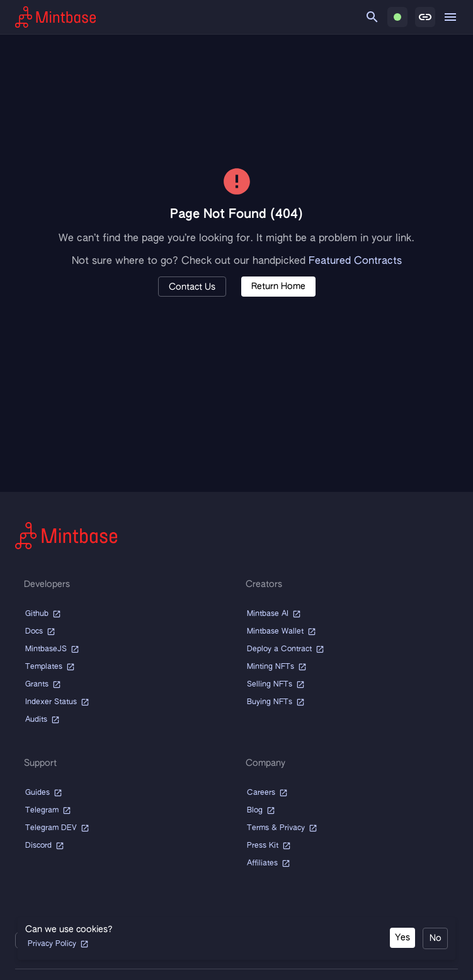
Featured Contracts (355, 261)
